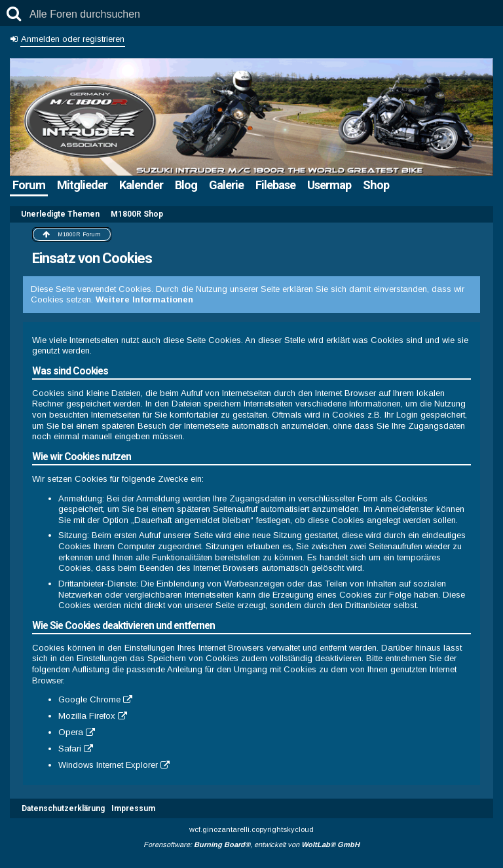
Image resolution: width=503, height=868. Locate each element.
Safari (70, 749)
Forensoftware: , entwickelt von (251, 844)
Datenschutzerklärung (63, 808)
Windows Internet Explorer (108, 765)
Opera (71, 732)
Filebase (275, 185)
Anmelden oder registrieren (73, 39)
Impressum (133, 808)
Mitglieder (82, 185)
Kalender (141, 185)
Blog (186, 185)
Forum (29, 185)
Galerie (226, 185)
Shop (376, 185)
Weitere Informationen (144, 299)
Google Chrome (89, 699)
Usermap (329, 185)
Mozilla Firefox (87, 716)
